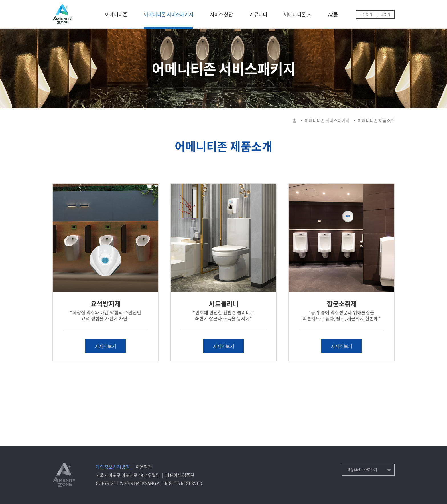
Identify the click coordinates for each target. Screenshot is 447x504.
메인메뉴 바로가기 (0, 0)
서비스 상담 (221, 14)
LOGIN (366, 14)
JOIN (386, 14)
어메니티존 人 (298, 14)
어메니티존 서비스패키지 (168, 14)
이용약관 (144, 467)
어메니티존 (116, 14)
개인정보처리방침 (113, 467)
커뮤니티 (258, 14)
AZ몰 (333, 14)
